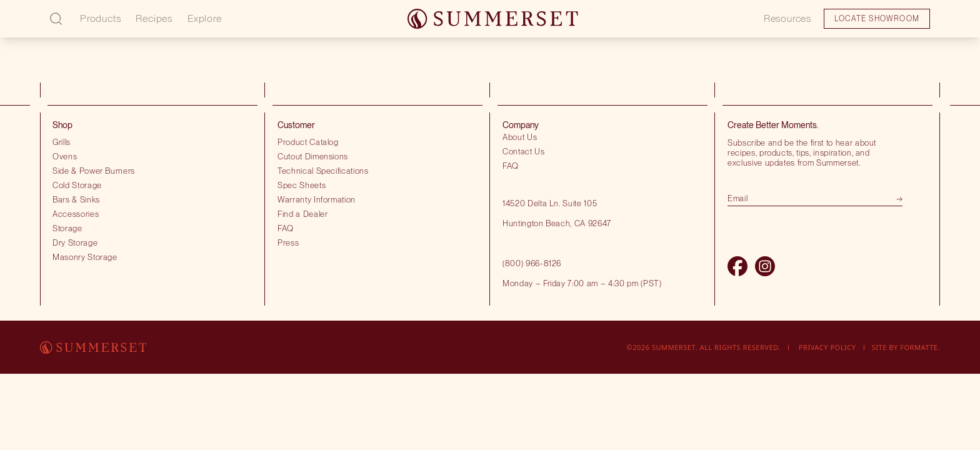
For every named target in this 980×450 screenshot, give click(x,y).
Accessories (76, 214)
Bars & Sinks (76, 199)
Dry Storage (75, 242)
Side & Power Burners (94, 171)
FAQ (286, 228)
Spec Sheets (302, 185)
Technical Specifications (323, 171)
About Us (520, 137)
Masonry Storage (85, 257)
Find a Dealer (303, 214)
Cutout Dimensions (313, 156)
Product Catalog (308, 142)
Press (288, 242)
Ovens (65, 156)
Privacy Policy (827, 347)
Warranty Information (317, 199)
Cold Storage (77, 185)
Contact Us (524, 151)
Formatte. (920, 347)
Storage (67, 228)
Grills (62, 142)
